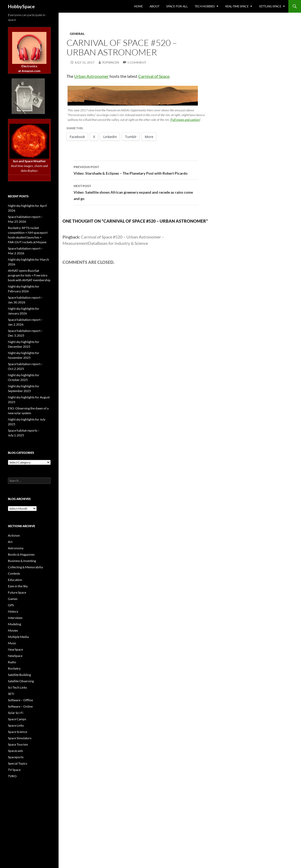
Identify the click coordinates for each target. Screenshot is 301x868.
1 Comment (137, 62)
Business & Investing (22, 561)
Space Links (16, 725)
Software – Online (20, 706)
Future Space (17, 592)
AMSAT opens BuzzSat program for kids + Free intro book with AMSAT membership (29, 275)
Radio (12, 662)
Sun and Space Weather (29, 161)
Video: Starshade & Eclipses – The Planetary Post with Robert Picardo (136, 170)
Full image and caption (185, 120)
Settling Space (270, 6)
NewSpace (15, 656)
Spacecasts (15, 751)
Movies (13, 630)
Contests (14, 573)
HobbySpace (21, 6)
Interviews (15, 618)
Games (13, 599)
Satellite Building (19, 675)
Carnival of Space (154, 76)
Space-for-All (177, 6)
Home (138, 6)
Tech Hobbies (205, 6)
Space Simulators (20, 738)
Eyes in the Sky (18, 586)
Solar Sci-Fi (16, 713)
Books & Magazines (21, 554)
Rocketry (14, 668)
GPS (11, 605)
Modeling (15, 624)
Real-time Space (237, 6)
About (154, 6)
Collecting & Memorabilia (25, 567)
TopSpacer (111, 62)
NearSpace (15, 649)
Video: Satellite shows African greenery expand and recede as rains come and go (136, 192)
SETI (11, 694)
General (77, 34)
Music (12, 643)
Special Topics (18, 763)
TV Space (14, 770)
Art (10, 542)
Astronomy (16, 548)
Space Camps (17, 719)
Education (15, 580)
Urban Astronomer (91, 76)
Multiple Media (18, 637)
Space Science (18, 732)
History (13, 611)
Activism (14, 535)
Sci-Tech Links (17, 687)
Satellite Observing (21, 681)
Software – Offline (20, 700)
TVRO (12, 776)
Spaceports (16, 757)
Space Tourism (18, 744)
